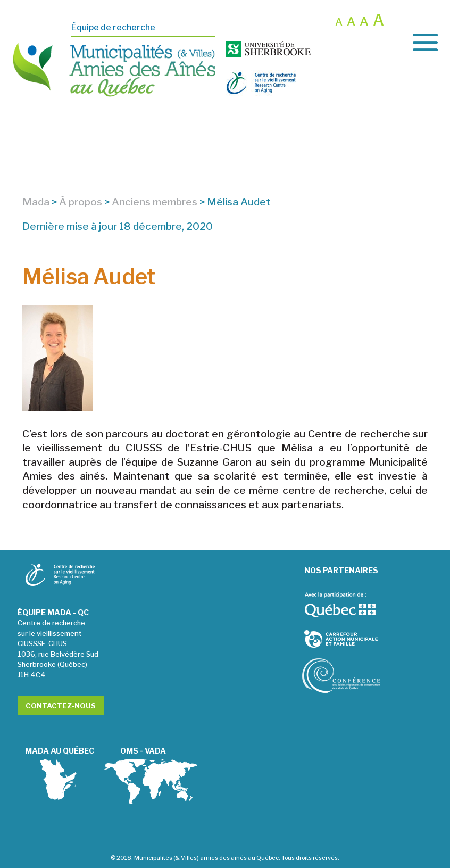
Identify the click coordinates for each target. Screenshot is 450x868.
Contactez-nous (61, 706)
